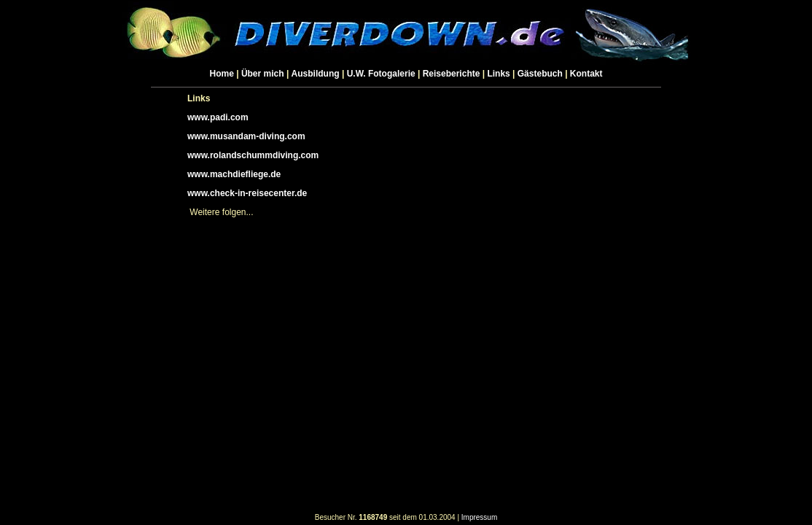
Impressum (479, 517)
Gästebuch (540, 74)
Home (222, 74)
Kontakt (586, 74)
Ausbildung (316, 74)
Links (498, 74)
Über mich (263, 74)
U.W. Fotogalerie (381, 74)
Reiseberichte (452, 74)
